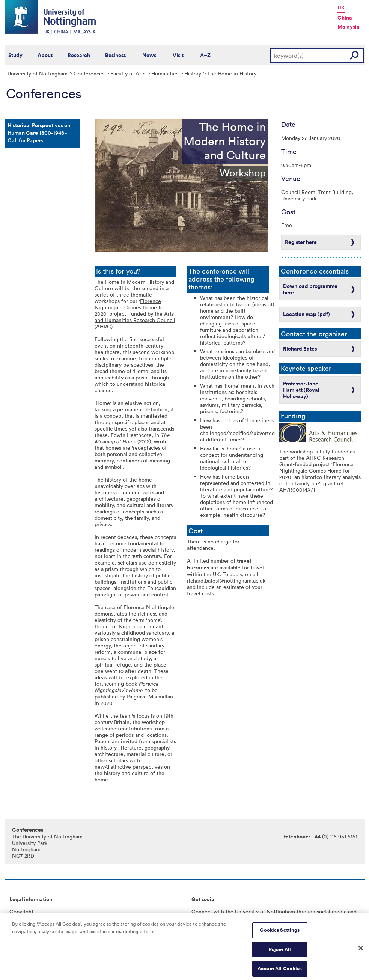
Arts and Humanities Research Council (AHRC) (135, 320)
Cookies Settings (280, 933)
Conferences (89, 73)
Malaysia (349, 27)
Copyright (21, 912)
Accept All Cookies (280, 972)
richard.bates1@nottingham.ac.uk (226, 580)
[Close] (361, 951)
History (193, 73)
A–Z (205, 55)
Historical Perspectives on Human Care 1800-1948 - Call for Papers (39, 133)
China (345, 18)
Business (115, 55)
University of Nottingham (38, 73)
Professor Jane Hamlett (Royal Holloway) (301, 390)
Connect (202, 912)
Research (79, 55)
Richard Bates (300, 349)
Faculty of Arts (128, 73)
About (45, 55)
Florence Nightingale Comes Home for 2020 (130, 307)
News (149, 55)
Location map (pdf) (306, 314)
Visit (178, 55)
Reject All (280, 952)
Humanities (165, 73)
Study (15, 55)
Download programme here (310, 289)
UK (341, 8)
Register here (301, 242)
